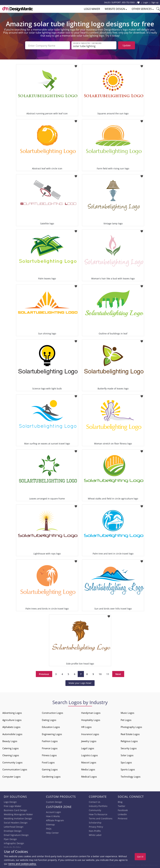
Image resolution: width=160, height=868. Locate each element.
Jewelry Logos (89, 740)
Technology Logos (131, 776)
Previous (44, 673)
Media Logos (88, 769)
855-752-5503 (128, 2)
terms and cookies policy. (22, 864)
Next (118, 673)
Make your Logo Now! (80, 682)
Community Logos (12, 762)
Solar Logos (127, 755)
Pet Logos (126, 719)
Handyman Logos (91, 712)
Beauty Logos (10, 740)
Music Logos (127, 712)
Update (127, 45)
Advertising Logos (12, 712)
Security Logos (129, 748)
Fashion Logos (50, 740)
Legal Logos (88, 748)
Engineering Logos (52, 733)
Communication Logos (15, 769)
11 (108, 673)
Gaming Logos (50, 769)
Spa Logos (126, 762)
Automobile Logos (12, 733)
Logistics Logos (89, 755)
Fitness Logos (49, 755)
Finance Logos (50, 748)
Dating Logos (49, 719)
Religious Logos (129, 740)
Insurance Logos (90, 733)
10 (100, 673)
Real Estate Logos (130, 733)
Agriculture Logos (12, 719)
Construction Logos (52, 712)
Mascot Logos (89, 762)
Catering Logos (11, 748)
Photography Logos (131, 726)
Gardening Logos (51, 776)
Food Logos (48, 762)
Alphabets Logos (11, 726)
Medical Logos (89, 776)
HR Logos (86, 726)
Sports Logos (128, 769)
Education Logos (51, 726)
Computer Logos (11, 776)
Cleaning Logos (11, 755)
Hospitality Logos (91, 719)
